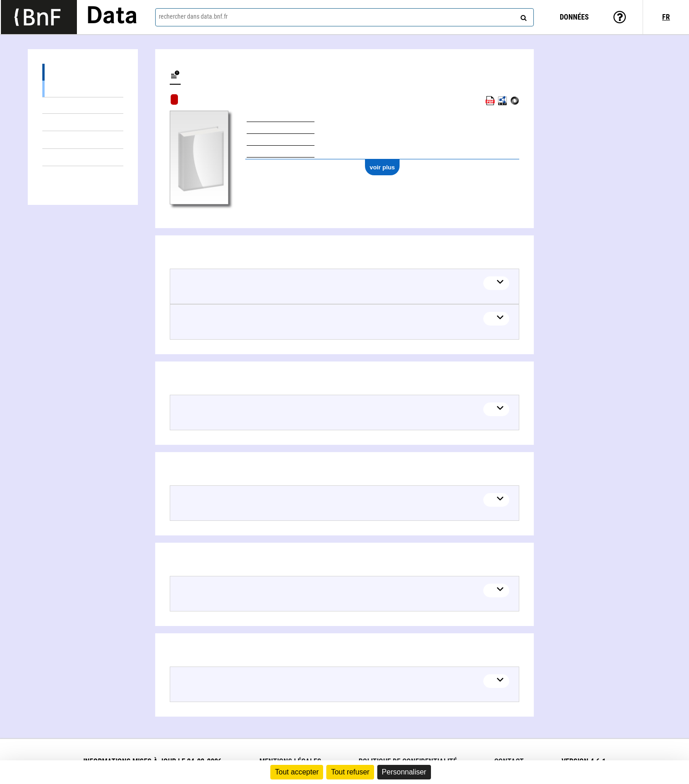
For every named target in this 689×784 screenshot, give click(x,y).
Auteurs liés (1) (83, 175)
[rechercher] (522, 16)
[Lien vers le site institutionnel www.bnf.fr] (39, 17)
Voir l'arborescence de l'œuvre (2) (83, 89)
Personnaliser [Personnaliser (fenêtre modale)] (404, 772)
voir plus (382, 167)
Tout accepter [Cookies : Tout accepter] (297, 772)
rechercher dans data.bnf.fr (193, 16)
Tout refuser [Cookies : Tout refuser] (350, 772)
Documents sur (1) (83, 140)
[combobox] (345, 17)
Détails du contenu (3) (83, 72)
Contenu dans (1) (83, 105)
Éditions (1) (83, 122)
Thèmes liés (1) (83, 157)
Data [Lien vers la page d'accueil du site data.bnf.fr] (112, 17)
